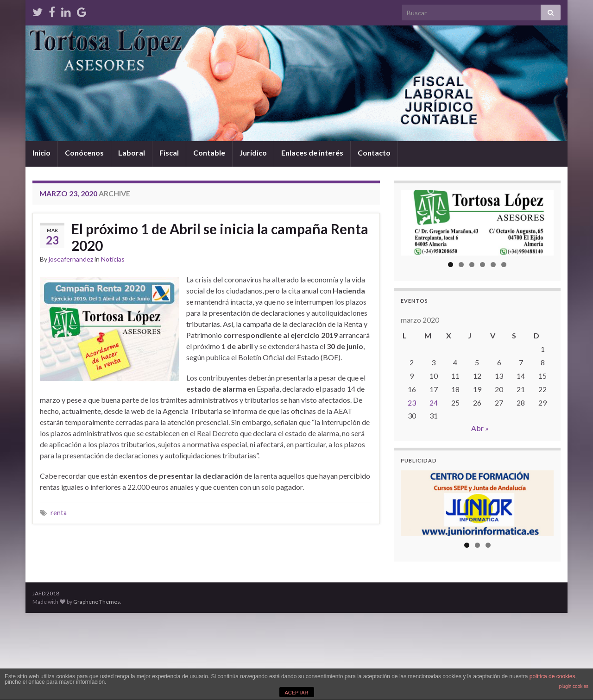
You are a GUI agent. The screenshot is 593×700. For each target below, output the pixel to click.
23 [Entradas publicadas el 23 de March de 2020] (412, 403)
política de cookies (552, 676)
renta (59, 513)
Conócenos (84, 153)
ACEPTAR (296, 693)
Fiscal (169, 153)
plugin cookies (574, 686)
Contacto (374, 153)
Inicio (41, 153)
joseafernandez (71, 259)
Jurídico (253, 153)
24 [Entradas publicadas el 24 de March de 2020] (434, 403)
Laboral (132, 153)
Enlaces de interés (312, 153)
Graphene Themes (97, 602)
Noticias (113, 259)
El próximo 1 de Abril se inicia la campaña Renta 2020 (220, 237)
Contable (209, 153)
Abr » (480, 428)
